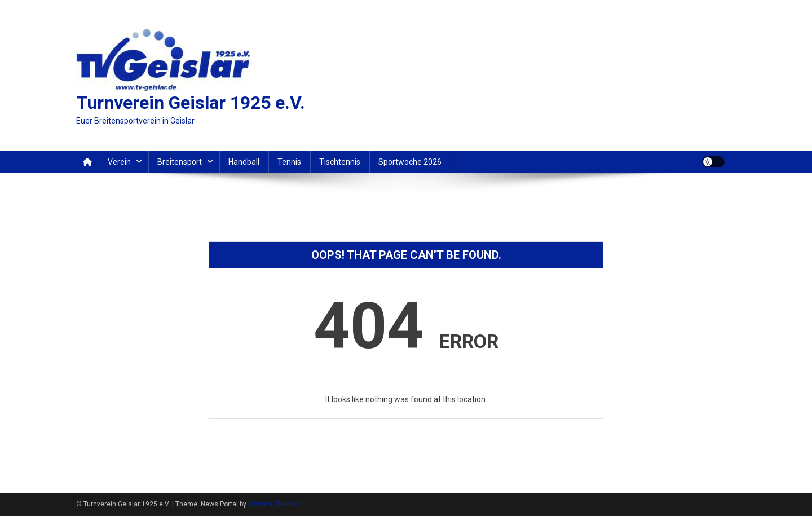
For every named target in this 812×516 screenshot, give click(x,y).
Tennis (289, 162)
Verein (119, 162)
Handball (244, 162)
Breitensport (180, 162)
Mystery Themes (274, 504)
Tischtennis (340, 162)
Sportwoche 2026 (410, 162)
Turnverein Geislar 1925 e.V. (191, 103)
